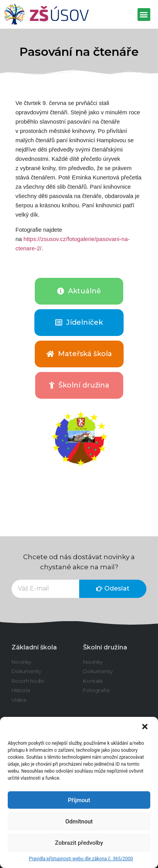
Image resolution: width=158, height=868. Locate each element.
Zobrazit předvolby (79, 843)
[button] (146, 727)
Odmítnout (79, 821)
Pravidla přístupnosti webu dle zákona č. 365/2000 (81, 859)
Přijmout (79, 800)
